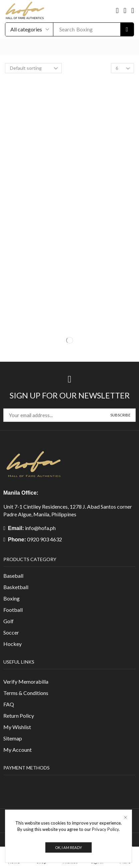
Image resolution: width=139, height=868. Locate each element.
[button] (117, 11)
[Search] (127, 29)
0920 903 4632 (44, 539)
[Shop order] (33, 68)
